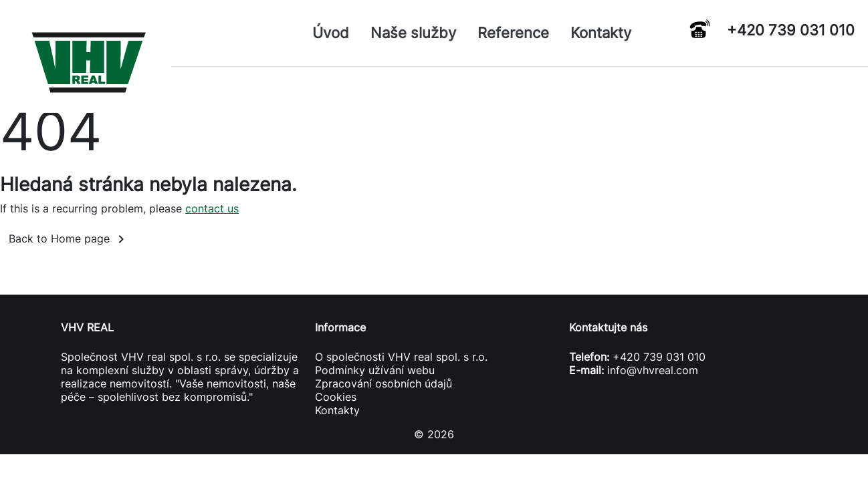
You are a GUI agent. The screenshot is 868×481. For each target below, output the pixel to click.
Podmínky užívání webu (375, 370)
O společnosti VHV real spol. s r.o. (401, 357)
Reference (513, 33)
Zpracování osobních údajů (384, 383)
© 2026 (434, 434)
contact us (212, 208)
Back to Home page (69, 239)
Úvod (331, 33)
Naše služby (413, 33)
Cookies (336, 397)
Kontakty (601, 33)
